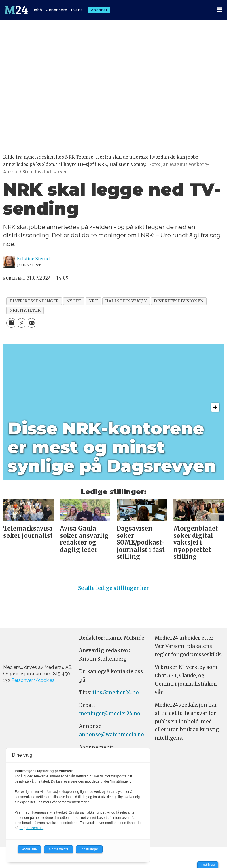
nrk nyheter (25, 310)
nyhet (74, 301)
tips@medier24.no (116, 693)
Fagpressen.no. (32, 828)
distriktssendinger (34, 301)
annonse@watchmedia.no (111, 735)
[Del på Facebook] (11, 323)
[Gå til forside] (16, 10)
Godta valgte (58, 849)
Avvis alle (29, 849)
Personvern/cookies (33, 680)
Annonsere (57, 10)
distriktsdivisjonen (179, 301)
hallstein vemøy (126, 301)
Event (77, 10)
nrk (93, 301)
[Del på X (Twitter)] (21, 323)
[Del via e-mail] (32, 323)
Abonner (99, 10)
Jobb (38, 10)
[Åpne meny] (220, 10)
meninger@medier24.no (110, 714)
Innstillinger (208, 865)
